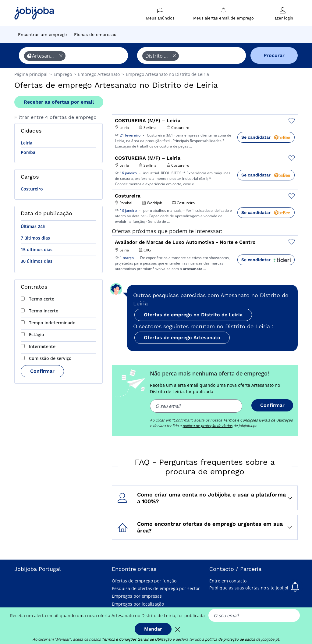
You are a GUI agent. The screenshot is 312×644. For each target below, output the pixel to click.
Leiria (27, 143)
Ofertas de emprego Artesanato (182, 338)
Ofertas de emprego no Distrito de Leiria (193, 315)
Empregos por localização (138, 604)
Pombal (29, 152)
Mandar (153, 629)
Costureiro (32, 189)
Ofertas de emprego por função (144, 581)
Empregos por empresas (137, 596)
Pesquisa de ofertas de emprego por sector (156, 588)
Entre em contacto (228, 581)
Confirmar (42, 371)
